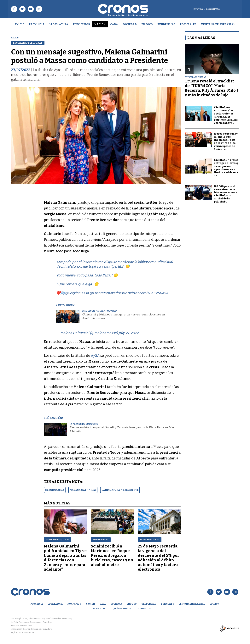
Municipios (81, 24)
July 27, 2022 (129, 333)
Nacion (100, 24)
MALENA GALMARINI (83, 490)
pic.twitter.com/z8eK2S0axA (145, 293)
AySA (95, 356)
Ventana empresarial (218, 24)
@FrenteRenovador (105, 293)
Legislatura (59, 24)
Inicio (20, 24)
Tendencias (166, 24)
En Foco (147, 24)
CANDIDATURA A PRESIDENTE (120, 490)
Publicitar (99, 609)
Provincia (37, 24)
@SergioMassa (77, 293)
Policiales (188, 24)
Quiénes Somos (122, 609)
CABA (114, 24)
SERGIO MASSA (55, 490)
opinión (215, 604)
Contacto (144, 609)
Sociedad (130, 24)
